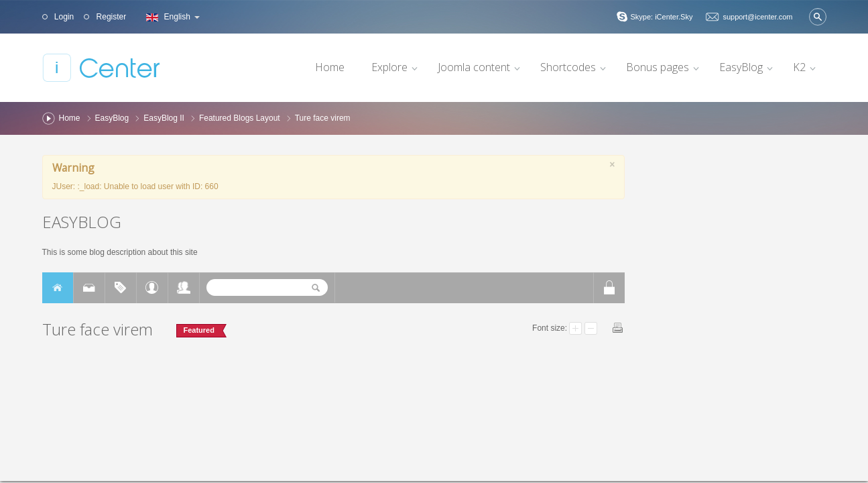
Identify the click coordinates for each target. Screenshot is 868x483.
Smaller (591, 328)
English (171, 17)
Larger (575, 328)
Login (63, 17)
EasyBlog (112, 118)
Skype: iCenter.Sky (661, 17)
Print (618, 328)
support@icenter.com (757, 17)
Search (818, 17)
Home (70, 118)
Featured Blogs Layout (240, 118)
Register (110, 17)
